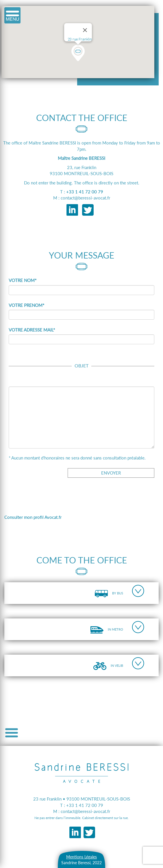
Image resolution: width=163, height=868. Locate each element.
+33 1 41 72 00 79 (85, 192)
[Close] (85, 30)
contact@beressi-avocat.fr (85, 811)
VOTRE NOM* (23, 280)
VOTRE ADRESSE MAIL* (32, 330)
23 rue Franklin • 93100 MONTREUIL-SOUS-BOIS (82, 799)
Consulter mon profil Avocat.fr (33, 517)
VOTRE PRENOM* (26, 305)
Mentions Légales (81, 857)
